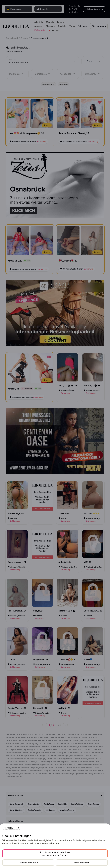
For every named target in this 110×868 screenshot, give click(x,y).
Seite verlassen (82, 863)
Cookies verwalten (28, 863)
